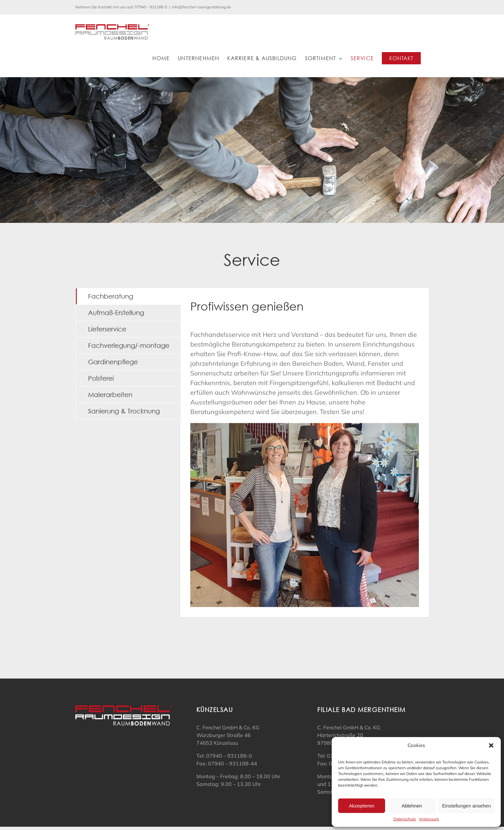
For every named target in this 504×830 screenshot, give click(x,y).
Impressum (429, 819)
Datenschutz (405, 819)
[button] (491, 745)
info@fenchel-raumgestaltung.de (202, 7)
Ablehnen (412, 806)
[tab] (128, 296)
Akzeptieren (361, 806)
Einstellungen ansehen (466, 806)
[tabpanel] (305, 452)
